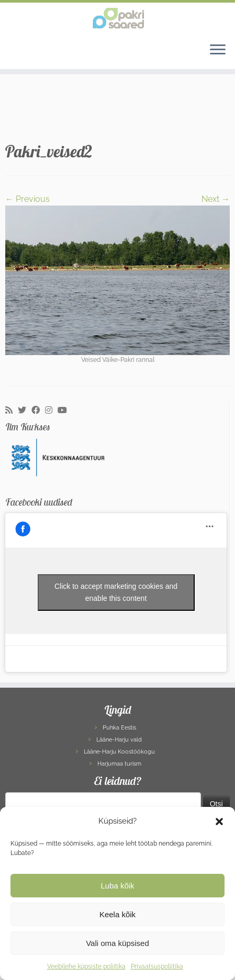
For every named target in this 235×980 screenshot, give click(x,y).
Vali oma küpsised (117, 943)
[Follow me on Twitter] (25, 411)
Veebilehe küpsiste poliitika (86, 966)
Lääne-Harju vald (119, 740)
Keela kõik (117, 914)
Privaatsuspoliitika (157, 966)
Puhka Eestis (119, 728)
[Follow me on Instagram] (51, 411)
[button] (219, 822)
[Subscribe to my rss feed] (12, 411)
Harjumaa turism (119, 764)
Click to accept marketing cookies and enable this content (116, 592)
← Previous (27, 199)
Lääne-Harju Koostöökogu (119, 752)
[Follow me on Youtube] (65, 411)
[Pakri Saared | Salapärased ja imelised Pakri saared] (117, 18)
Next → (216, 199)
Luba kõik (117, 886)
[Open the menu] (218, 50)
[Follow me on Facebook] (38, 411)
